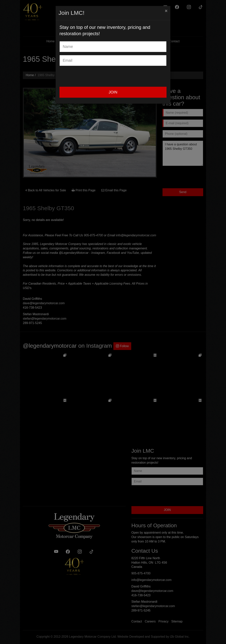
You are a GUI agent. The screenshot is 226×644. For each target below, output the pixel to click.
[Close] (166, 11)
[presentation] (89, 76)
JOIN (113, 92)
